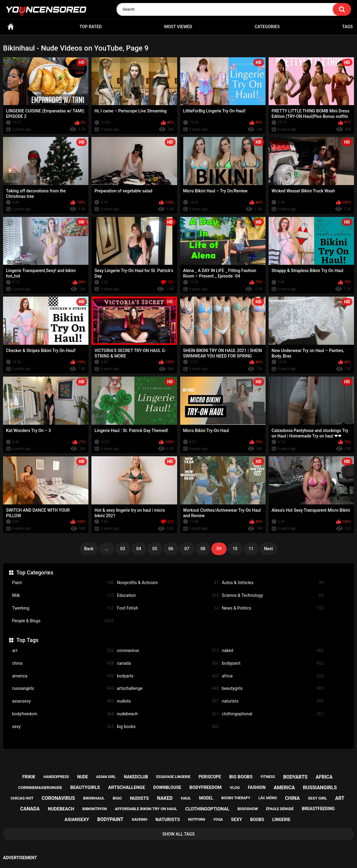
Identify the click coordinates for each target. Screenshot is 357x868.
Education (168, 595)
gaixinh (140, 819)
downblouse (167, 787)
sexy (63, 727)
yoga (218, 820)
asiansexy (63, 701)
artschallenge (168, 688)
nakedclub (136, 777)
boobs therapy (236, 798)
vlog (235, 788)
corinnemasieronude (40, 788)
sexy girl (317, 798)
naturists (273, 701)
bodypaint (273, 663)
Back (89, 549)
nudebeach (168, 714)
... (107, 549)
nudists (168, 701)
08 (203, 549)
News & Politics (273, 608)
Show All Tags (178, 834)
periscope (210, 777)
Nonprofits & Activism (168, 583)
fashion (257, 787)
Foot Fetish (168, 608)
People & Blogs (63, 621)
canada (168, 663)
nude (83, 777)
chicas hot (22, 798)
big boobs (168, 727)
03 (123, 549)
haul (186, 798)
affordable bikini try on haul (146, 809)
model (206, 798)
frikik (29, 777)
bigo (117, 798)
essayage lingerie (173, 777)
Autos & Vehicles (273, 583)
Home (11, 27)
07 (187, 549)
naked (273, 651)
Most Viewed (178, 27)
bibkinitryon (95, 809)
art (63, 651)
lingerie (281, 820)
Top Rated (90, 27)
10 (235, 549)
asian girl (106, 777)
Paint (63, 583)
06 (171, 549)
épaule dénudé (280, 809)
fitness (268, 777)
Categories (267, 27)
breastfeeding (318, 809)
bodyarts (168, 676)
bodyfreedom (63, 714)
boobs (257, 820)
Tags (347, 27)
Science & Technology (273, 595)
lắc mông (268, 798)
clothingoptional (273, 714)
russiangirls (63, 688)
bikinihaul (94, 798)
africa (273, 676)
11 (251, 549)
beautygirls (273, 688)
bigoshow (248, 809)
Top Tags (27, 640)
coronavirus (168, 651)
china (63, 663)
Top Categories (35, 572)
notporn (197, 820)
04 (139, 549)
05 (155, 549)
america (63, 676)
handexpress (56, 777)
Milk (63, 595)
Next (268, 549)
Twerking (63, 608)
